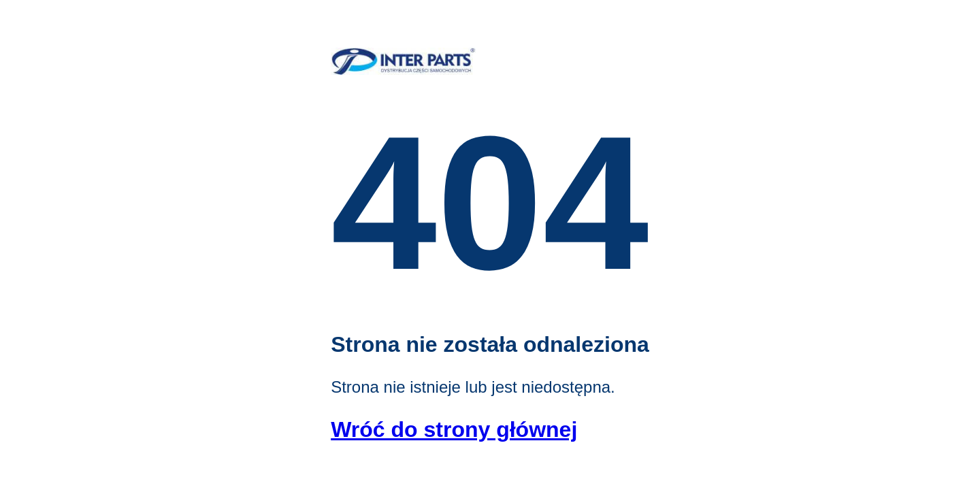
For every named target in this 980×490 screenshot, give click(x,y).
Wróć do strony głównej (454, 429)
